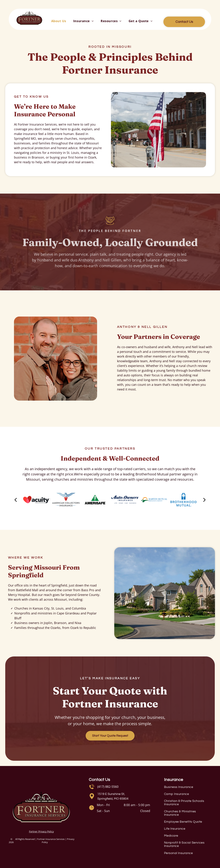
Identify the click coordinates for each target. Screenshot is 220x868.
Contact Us (99, 780)
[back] (16, 500)
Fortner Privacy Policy (41, 831)
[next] (204, 500)
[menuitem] (59, 21)
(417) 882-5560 (108, 787)
